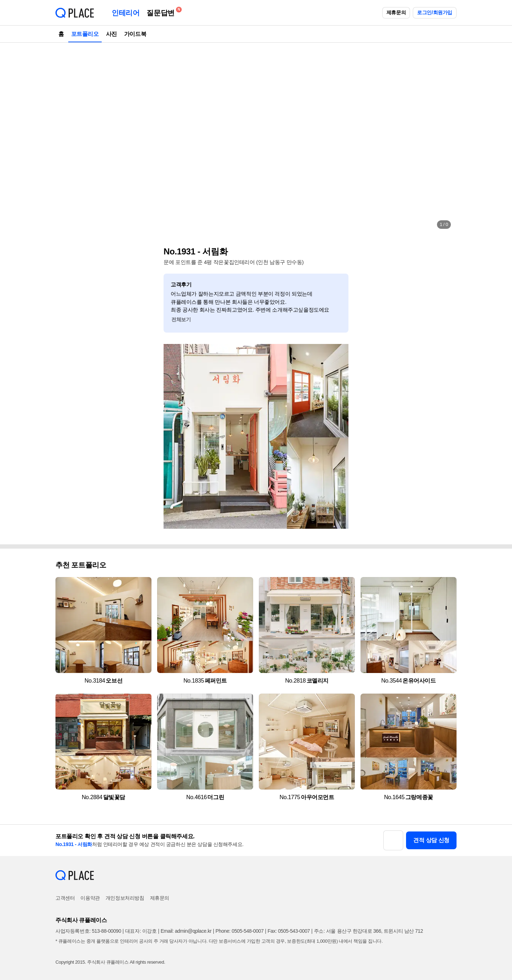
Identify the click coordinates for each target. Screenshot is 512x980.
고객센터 (65, 898)
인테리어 (126, 13)
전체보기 (181, 319)
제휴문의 (396, 12)
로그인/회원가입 (435, 12)
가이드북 (135, 34)
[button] (68, 139)
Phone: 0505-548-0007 (239, 931)
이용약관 (90, 898)
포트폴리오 (85, 34)
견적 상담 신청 (431, 840)
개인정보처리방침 (125, 898)
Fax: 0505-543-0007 (289, 931)
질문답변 (162, 12)
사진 (111, 34)
